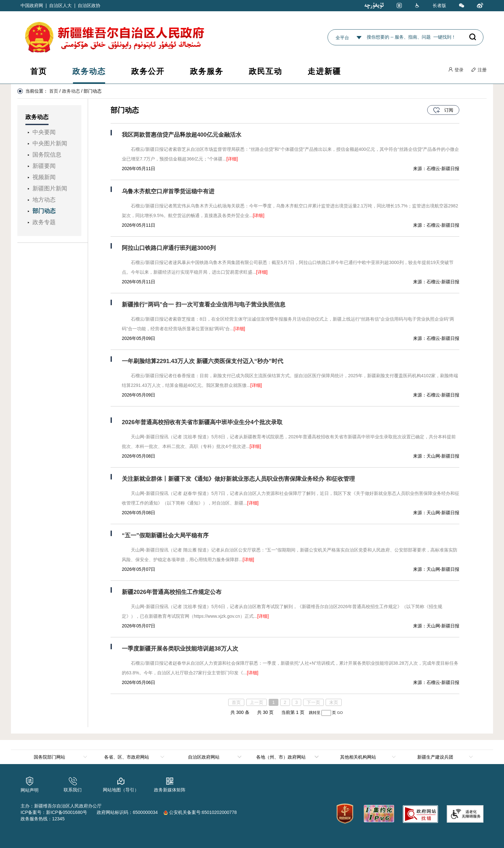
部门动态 (44, 211)
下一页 (313, 702)
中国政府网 (32, 5)
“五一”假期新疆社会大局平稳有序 (165, 535)
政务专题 (44, 222)
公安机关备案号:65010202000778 (200, 812)
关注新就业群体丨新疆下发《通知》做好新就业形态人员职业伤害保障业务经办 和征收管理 (238, 479)
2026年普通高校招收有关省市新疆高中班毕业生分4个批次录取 (202, 422)
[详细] (232, 159)
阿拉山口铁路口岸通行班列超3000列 (169, 248)
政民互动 (265, 71)
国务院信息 (47, 155)
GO (340, 712)
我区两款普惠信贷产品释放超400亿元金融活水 (182, 135)
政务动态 (89, 71)
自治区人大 (60, 5)
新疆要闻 (44, 166)
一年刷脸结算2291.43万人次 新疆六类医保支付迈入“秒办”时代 (203, 361)
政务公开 (148, 71)
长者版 (439, 5)
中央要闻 (44, 132)
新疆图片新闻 (50, 188)
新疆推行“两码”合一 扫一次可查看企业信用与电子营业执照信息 (204, 305)
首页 (39, 71)
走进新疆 (324, 71)
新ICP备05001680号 (67, 812)
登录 (456, 70)
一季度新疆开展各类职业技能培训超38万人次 (180, 649)
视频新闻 (44, 177)
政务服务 (207, 71)
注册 (479, 70)
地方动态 (44, 200)
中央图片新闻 (50, 143)
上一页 (256, 702)
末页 (334, 702)
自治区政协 (89, 5)
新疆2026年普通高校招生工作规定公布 (172, 592)
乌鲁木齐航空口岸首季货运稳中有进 (168, 191)
